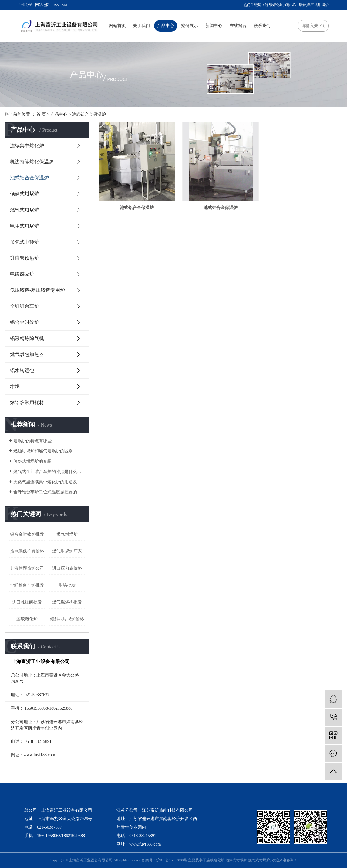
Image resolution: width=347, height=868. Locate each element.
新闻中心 (214, 26)
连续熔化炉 (274, 5)
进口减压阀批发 (27, 602)
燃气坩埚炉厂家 (67, 551)
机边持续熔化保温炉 (32, 162)
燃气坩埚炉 (67, 534)
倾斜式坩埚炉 (295, 5)
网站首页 (117, 26)
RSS (56, 5)
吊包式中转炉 (25, 242)
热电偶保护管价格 (27, 551)
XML (66, 5)
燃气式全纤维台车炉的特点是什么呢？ (49, 472)
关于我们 (141, 26)
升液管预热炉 (25, 258)
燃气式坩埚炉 (318, 5)
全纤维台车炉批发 (27, 585)
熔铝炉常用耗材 (27, 402)
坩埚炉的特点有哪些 (32, 441)
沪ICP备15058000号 (172, 860)
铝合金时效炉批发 (27, 534)
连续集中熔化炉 (27, 146)
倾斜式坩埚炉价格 (67, 619)
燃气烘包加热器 (27, 354)
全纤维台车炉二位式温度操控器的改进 (49, 492)
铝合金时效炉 (25, 322)
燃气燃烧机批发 (67, 602)
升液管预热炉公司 (27, 568)
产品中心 (166, 26)
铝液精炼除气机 (27, 338)
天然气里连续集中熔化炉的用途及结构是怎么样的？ (49, 482)
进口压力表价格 (67, 568)
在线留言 (238, 26)
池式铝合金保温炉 (89, 114)
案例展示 (190, 26)
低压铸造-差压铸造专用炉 (37, 290)
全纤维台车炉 (25, 306)
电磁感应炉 (22, 274)
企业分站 (25, 5)
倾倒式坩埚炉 (25, 194)
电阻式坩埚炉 (25, 226)
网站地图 (42, 5)
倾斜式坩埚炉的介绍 (32, 461)
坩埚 (15, 386)
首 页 (41, 114)
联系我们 (262, 26)
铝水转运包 (22, 370)
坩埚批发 (67, 585)
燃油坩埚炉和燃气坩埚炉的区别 (43, 451)
